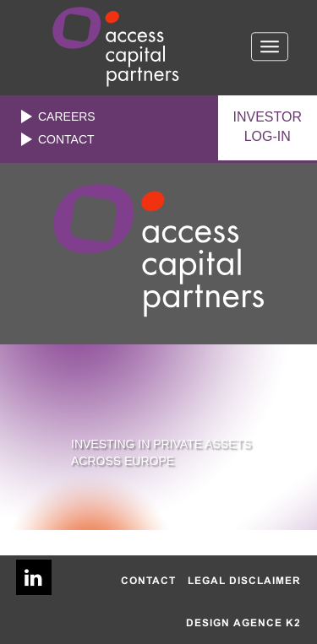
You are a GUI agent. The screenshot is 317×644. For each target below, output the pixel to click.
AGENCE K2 (267, 623)
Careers (67, 116)
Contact (66, 139)
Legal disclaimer (244, 581)
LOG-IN (268, 126)
